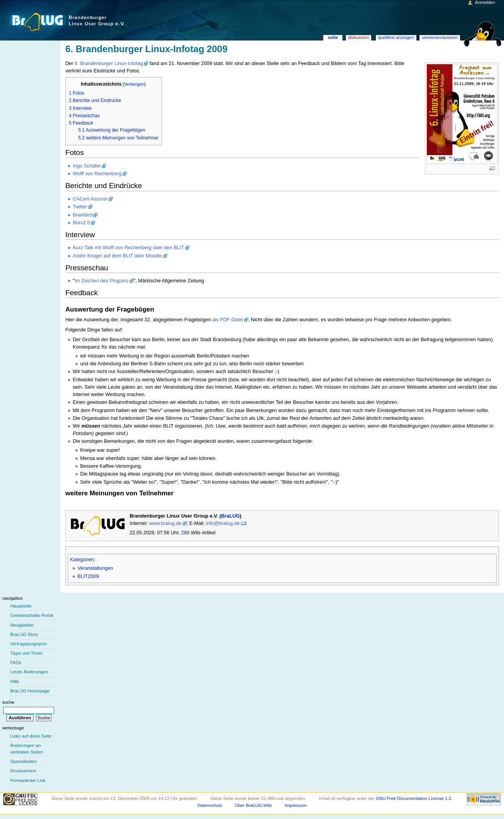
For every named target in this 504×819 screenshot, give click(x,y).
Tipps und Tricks (26, 653)
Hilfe (15, 682)
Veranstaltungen (95, 568)
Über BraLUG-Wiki (253, 805)
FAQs (16, 662)
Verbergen (134, 84)
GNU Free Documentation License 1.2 (414, 798)
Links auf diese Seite (31, 736)
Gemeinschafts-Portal (32, 615)
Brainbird (83, 215)
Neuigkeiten (22, 625)
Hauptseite (21, 606)
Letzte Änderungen (29, 672)
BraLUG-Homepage (30, 691)
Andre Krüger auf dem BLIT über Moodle (117, 256)
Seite (333, 37)
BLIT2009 (88, 576)
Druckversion (23, 771)
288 (185, 533)
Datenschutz (210, 805)
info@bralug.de (223, 523)
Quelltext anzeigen (396, 37)
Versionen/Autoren (440, 37)
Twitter (80, 207)
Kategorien (82, 560)
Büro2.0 (81, 223)
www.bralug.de (165, 523)
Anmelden (485, 2)
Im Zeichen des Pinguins (101, 281)
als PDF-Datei (228, 320)
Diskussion (359, 37)
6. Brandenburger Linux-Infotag (109, 63)
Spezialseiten (23, 761)
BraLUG (231, 516)
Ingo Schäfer (87, 166)
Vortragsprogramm (29, 644)
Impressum (296, 805)
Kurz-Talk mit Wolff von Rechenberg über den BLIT (129, 248)
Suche (8, 702)
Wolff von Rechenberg (97, 174)
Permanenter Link (28, 780)
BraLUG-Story (24, 634)
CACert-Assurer (90, 199)
